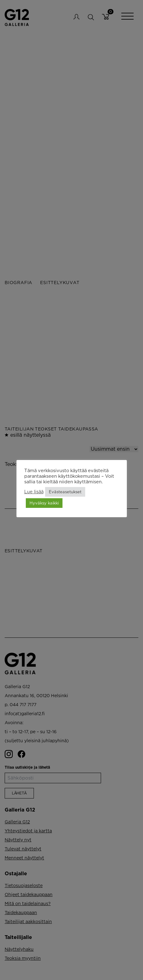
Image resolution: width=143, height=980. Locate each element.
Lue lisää (34, 492)
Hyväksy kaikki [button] (44, 503)
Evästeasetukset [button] (65, 492)
